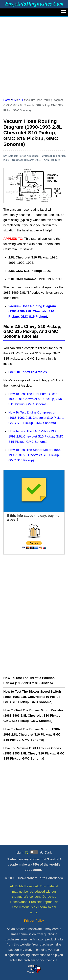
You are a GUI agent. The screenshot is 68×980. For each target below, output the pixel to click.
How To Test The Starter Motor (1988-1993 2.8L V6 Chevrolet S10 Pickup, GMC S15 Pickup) (35, 455)
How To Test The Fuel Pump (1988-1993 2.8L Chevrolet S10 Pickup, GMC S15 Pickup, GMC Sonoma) (36, 399)
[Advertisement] (34, 56)
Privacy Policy (34, 921)
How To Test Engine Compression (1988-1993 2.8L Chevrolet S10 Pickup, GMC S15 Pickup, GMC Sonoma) (36, 418)
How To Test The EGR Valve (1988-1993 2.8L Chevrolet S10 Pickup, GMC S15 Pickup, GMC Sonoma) (36, 436)
